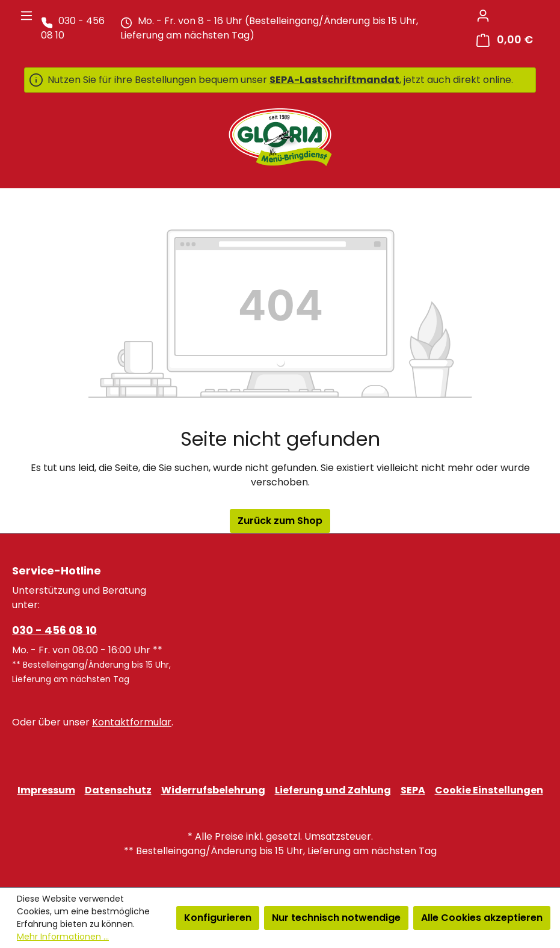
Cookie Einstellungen (489, 790)
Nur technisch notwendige (336, 918)
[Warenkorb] (505, 40)
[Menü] (26, 16)
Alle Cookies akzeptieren (482, 918)
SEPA (413, 790)
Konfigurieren (218, 918)
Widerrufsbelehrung (213, 790)
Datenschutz (118, 790)
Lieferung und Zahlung (333, 790)
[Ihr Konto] (483, 16)
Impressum (46, 790)
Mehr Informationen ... (63, 937)
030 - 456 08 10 (54, 630)
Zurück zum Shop (280, 521)
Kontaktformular (132, 722)
